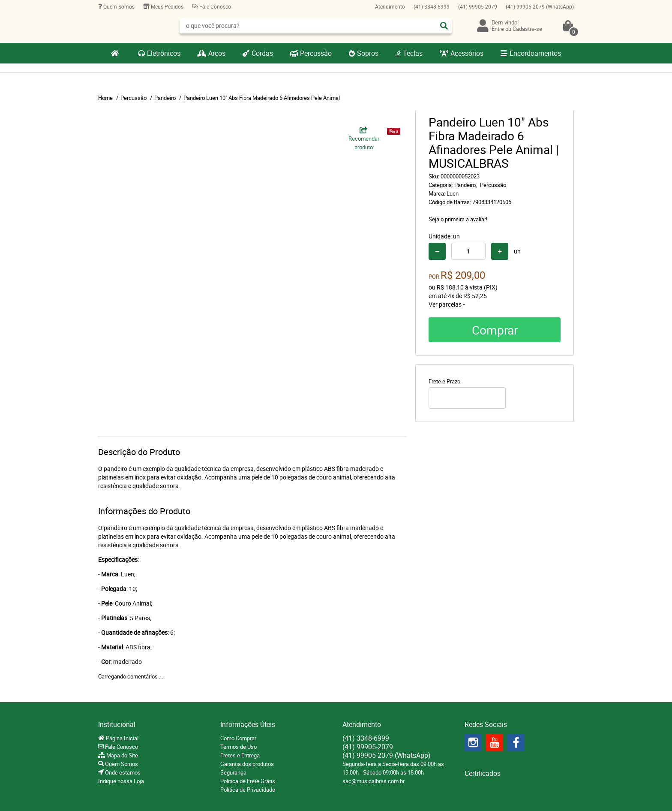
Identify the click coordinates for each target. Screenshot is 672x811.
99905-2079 (478, 6)
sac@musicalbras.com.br (373, 781)
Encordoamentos (535, 53)
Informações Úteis (248, 724)
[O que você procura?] (444, 26)
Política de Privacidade (248, 790)
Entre (498, 29)
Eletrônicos (164, 53)
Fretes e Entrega (240, 755)
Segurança (233, 772)
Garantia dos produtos (247, 764)
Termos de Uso (238, 747)
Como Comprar (238, 738)
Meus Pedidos (166, 6)
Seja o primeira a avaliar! (458, 219)
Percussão (316, 53)
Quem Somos (118, 6)
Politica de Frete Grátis (248, 781)
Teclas (413, 53)
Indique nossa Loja (121, 781)
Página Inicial (121, 738)
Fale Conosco (214, 6)
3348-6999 (432, 6)
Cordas (262, 53)
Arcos (217, 53)
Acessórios (467, 53)
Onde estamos (122, 772)
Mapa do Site (121, 755)
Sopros (368, 53)
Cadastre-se (527, 29)
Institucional (117, 724)
